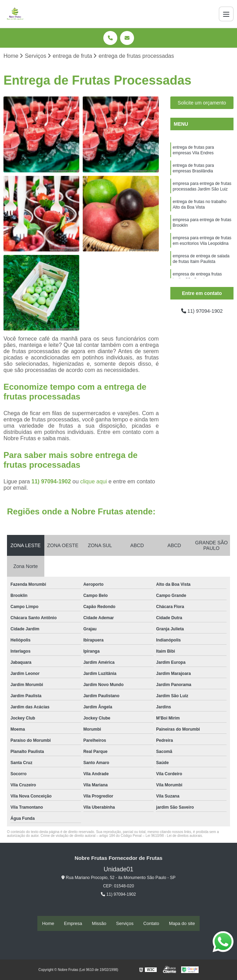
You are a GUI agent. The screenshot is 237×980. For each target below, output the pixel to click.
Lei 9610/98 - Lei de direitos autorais (174, 836)
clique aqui (94, 482)
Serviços (125, 923)
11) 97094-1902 (52, 482)
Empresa (73, 923)
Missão (99, 923)
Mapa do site (182, 923)
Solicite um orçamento (202, 103)
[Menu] (226, 14)
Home (48, 923)
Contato (151, 923)
